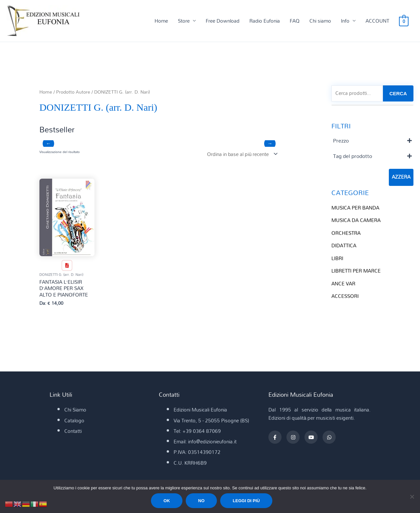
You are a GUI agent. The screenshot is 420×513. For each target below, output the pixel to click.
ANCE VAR (343, 282)
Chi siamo (321, 21)
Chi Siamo (75, 410)
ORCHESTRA (346, 233)
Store (184, 21)
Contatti (73, 432)
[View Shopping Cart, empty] (404, 21)
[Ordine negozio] (241, 154)
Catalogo (74, 421)
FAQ (295, 21)
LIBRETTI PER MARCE (356, 270)
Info (346, 21)
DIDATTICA (344, 245)
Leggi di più (246, 501)
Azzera (401, 177)
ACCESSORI (345, 295)
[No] (412, 497)
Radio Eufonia (265, 21)
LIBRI (337, 257)
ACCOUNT (378, 21)
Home (162, 21)
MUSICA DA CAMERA (356, 220)
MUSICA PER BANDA (355, 208)
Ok (167, 501)
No (201, 501)
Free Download (223, 21)
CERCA (398, 93)
